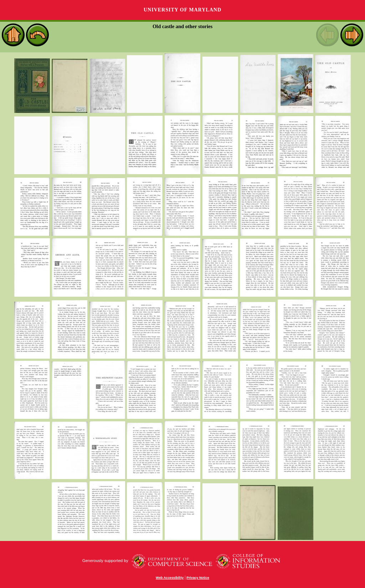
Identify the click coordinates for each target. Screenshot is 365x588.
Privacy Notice (198, 578)
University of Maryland (182, 10)
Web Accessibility (170, 578)
